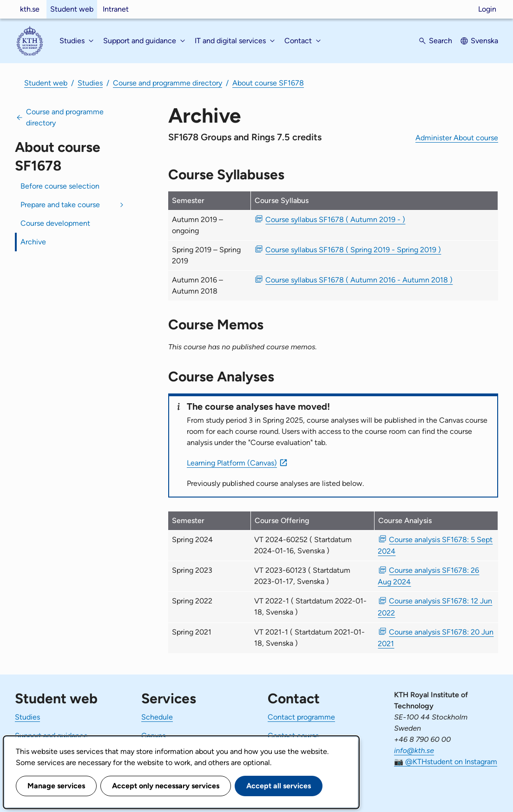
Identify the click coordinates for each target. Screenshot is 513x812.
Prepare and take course (60, 205)
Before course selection (60, 186)
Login (487, 9)
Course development (55, 223)
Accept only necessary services (166, 786)
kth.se (30, 9)
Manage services (56, 786)
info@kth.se (414, 750)
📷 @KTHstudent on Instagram (446, 762)
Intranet (116, 9)
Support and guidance (51, 736)
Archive (33, 242)
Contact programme (301, 717)
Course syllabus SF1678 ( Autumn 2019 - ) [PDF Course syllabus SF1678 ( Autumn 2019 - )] (335, 219)
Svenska (484, 41)
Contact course (293, 736)
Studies (90, 83)
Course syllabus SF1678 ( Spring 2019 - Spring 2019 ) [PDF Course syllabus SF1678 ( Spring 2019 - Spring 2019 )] (353, 250)
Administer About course (457, 138)
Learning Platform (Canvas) (232, 463)
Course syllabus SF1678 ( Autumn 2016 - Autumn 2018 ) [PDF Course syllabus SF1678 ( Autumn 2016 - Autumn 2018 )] (359, 280)
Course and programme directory (168, 83)
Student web (72, 9)
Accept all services (279, 786)
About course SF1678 (268, 83)
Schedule (157, 717)
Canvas (153, 736)
